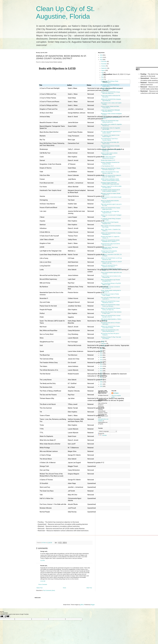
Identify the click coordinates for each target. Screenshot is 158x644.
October (103, 66)
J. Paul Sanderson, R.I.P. (107, 166)
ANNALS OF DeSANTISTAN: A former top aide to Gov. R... (111, 316)
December (104, 62)
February (104, 343)
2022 (101, 351)
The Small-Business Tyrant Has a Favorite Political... (109, 139)
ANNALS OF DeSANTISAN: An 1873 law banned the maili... (111, 259)
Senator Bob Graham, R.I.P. (108, 160)
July (102, 73)
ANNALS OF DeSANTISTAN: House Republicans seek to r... (110, 302)
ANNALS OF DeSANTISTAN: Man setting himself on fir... (110, 121)
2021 (101, 353)
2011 (101, 375)
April (103, 79)
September (104, 68)
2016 (101, 364)
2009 (101, 380)
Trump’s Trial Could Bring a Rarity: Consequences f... (110, 82)
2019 (101, 357)
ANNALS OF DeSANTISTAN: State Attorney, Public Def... (110, 173)
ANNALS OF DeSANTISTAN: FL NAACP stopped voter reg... (111, 262)
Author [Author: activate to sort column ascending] (70, 85)
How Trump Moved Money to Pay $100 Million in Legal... (111, 284)
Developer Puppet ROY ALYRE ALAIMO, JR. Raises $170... (111, 187)
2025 (101, 57)
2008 (101, 382)
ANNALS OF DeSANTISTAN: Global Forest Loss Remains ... (110, 305)
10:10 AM (43, 581)
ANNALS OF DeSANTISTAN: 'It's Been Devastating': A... (111, 234)
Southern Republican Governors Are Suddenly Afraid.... (110, 163)
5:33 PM (43, 561)
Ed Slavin (116, 393)
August (103, 70)
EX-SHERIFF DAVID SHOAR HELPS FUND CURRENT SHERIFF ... (110, 191)
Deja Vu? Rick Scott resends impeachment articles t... (108, 157)
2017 (101, 362)
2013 (101, 371)
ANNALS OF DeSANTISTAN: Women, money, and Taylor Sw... (111, 309)
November (104, 64)
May (102, 77)
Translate (102, 435)
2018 (101, 360)
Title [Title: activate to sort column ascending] (41, 85)
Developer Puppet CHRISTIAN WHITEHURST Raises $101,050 (110, 183)
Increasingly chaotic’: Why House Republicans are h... (109, 248)
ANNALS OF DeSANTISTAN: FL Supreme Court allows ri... (109, 266)
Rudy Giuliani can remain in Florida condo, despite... (110, 295)
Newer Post (39, 588)
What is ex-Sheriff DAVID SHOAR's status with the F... (110, 201)
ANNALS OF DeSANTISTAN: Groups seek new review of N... (110, 93)
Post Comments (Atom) (49, 590)
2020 (101, 355)
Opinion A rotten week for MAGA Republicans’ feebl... (109, 154)
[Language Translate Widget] (108, 431)
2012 (101, 373)
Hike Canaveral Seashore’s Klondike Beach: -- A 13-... (110, 147)
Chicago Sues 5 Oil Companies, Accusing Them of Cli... (109, 252)
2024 (101, 60)
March (103, 341)
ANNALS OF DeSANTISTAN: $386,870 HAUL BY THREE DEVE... (111, 176)
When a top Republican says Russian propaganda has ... (110, 280)
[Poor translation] (7, 616)
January (103, 346)
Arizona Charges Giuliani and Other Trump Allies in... (110, 107)
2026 (101, 55)
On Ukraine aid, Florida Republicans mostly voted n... (110, 86)
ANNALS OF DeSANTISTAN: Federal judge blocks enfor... (111, 208)
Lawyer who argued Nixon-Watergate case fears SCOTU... (110, 111)
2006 (101, 386)
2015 (101, 366)
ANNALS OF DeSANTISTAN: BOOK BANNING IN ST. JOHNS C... (110, 241)
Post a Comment (43, 584)
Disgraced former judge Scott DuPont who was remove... (110, 244)
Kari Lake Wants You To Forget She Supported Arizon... (110, 212)
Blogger (93, 605)
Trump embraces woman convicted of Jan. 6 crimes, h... (110, 287)
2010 (101, 377)
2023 (101, 349)
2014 (101, 369)
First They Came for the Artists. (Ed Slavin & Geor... (110, 143)
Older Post (89, 588)
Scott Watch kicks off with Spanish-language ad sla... (110, 223)
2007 (101, 384)
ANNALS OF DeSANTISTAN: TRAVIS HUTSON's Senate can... (111, 169)
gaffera (82, 605)
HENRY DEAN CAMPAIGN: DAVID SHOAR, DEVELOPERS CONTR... (111, 180)
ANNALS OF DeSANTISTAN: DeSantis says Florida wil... (111, 100)
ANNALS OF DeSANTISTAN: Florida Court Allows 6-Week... (110, 327)
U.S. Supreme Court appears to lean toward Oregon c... (110, 136)
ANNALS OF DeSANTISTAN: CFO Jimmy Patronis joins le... (110, 331)
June (103, 75)
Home (64, 588)
